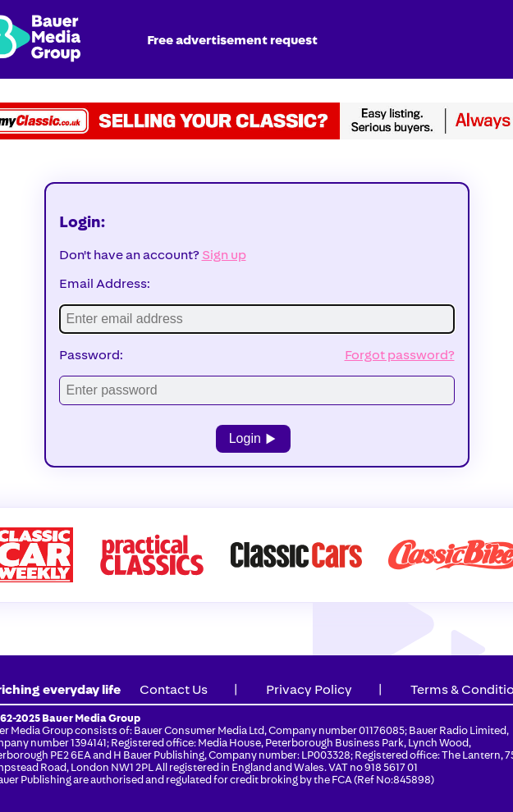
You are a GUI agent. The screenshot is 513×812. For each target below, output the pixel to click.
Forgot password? (400, 355)
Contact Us (174, 689)
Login (254, 438)
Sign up (224, 255)
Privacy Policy (309, 689)
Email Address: (105, 283)
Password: (91, 355)
